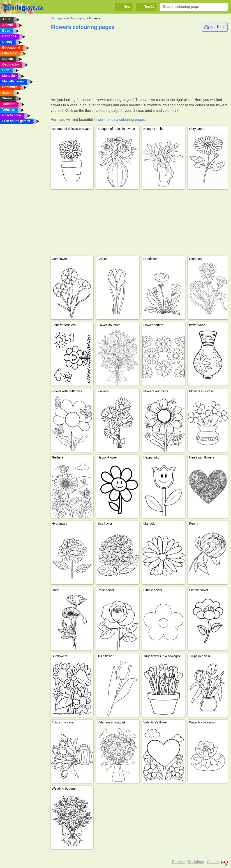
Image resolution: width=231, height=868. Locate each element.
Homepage (58, 18)
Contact (213, 862)
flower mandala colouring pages (119, 120)
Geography (77, 18)
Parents (178, 862)
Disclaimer (196, 862)
